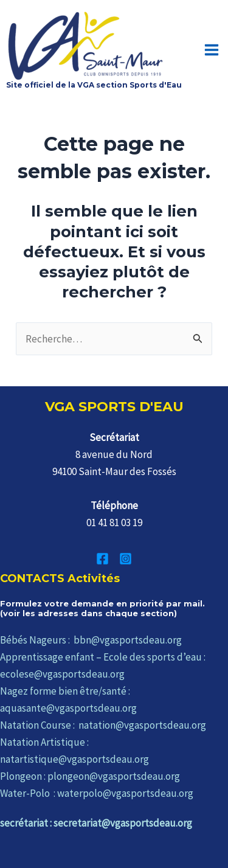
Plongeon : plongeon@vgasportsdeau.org (90, 776)
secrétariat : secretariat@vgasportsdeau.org (96, 823)
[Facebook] (102, 559)
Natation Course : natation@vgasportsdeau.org (103, 725)
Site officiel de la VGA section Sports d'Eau (94, 85)
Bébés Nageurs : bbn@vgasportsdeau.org (91, 640)
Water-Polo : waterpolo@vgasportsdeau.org (97, 793)
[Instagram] (126, 559)
